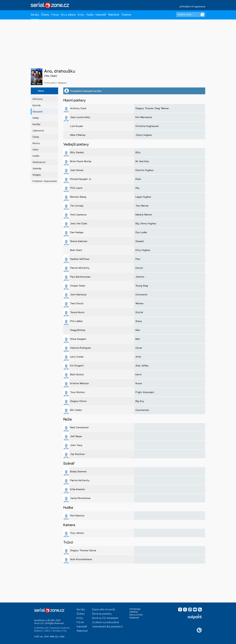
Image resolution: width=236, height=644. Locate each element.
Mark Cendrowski (79, 427)
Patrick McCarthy (80, 268)
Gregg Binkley (78, 330)
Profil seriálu (50, 83)
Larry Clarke (77, 357)
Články (45, 14)
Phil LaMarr (77, 321)
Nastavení (134, 618)
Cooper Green (78, 286)
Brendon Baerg (78, 197)
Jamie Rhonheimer (80, 498)
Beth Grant (76, 250)
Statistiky (37, 169)
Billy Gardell (77, 152)
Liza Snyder (77, 126)
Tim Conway (77, 206)
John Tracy (76, 445)
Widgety (37, 175)
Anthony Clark (78, 108)
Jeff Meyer (76, 436)
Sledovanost (39, 162)
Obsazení (37, 112)
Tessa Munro (77, 312)
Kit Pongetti (77, 365)
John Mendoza (78, 294)
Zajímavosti (38, 131)
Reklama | (39, 631)
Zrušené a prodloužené (105, 622)
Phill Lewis (76, 188)
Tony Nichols (77, 392)
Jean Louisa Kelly (80, 117)
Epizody (37, 105)
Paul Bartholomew (80, 277)
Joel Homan (77, 170)
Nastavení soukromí (60, 628)
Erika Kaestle (77, 489)
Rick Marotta (77, 515)
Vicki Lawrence (78, 214)
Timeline (126, 14)
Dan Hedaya (77, 232)
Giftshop (134, 612)
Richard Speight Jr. (81, 179)
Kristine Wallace (79, 383)
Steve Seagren (78, 339)
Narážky (36, 124)
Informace (38, 99)
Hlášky (36, 118)
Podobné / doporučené (45, 181)
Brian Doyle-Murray (81, 161)
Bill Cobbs (76, 410)
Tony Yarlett (77, 533)
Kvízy (81, 14)
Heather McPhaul (80, 259)
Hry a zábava (68, 14)
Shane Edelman (79, 241)
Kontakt (57, 631)
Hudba (90, 14)
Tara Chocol (77, 303)
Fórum (55, 14)
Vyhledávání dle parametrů (107, 626)
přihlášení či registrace (192, 6)
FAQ (64, 631)
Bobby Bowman (78, 471)
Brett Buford (77, 374)
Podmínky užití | (42, 628)
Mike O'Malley (78, 135)
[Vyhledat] (202, 15)
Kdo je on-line (136, 615)
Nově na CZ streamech (105, 618)
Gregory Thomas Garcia (83, 550)
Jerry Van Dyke (79, 223)
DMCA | (48, 631)
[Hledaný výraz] (191, 15)
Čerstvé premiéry (102, 614)
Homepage (135, 609)
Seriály (35, 14)
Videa (35, 150)
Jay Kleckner (77, 454)
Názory (36, 143)
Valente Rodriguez (80, 348)
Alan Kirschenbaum (81, 559)
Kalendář (101, 14)
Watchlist (114, 14)
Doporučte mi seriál (104, 609)
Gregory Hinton (78, 401)
